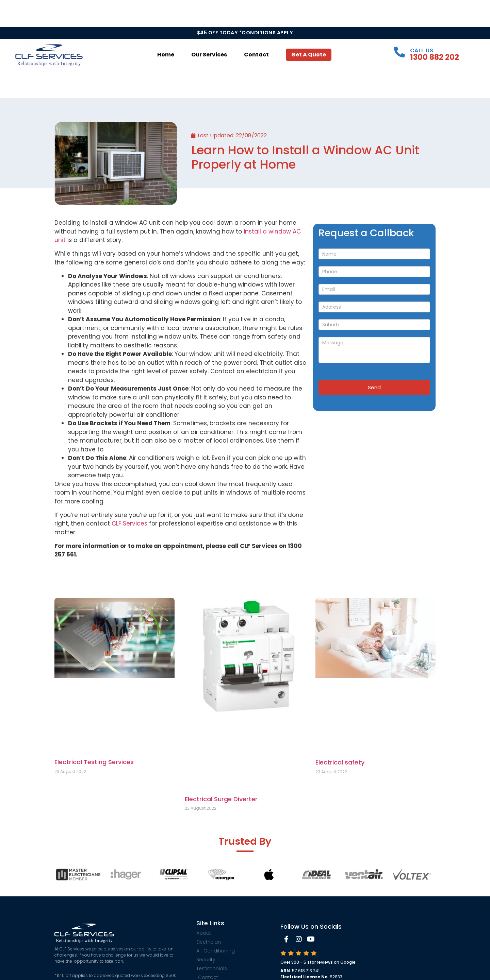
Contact (256, 55)
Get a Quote (309, 55)
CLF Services (129, 523)
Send (374, 387)
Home (166, 55)
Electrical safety (340, 762)
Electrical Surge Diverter (221, 799)
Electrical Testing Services (94, 762)
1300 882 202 (435, 57)
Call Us (422, 50)
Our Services (209, 55)
